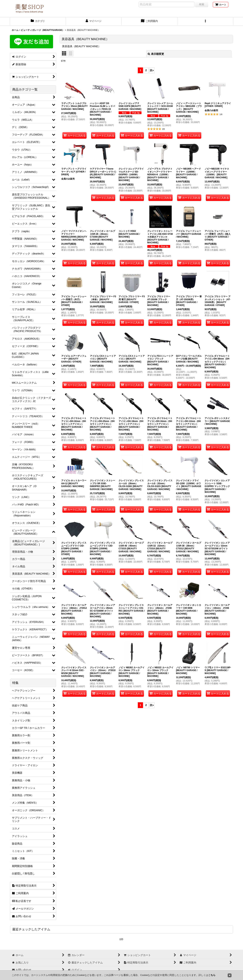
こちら (212, 975)
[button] (205, 21)
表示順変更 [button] (156, 54)
